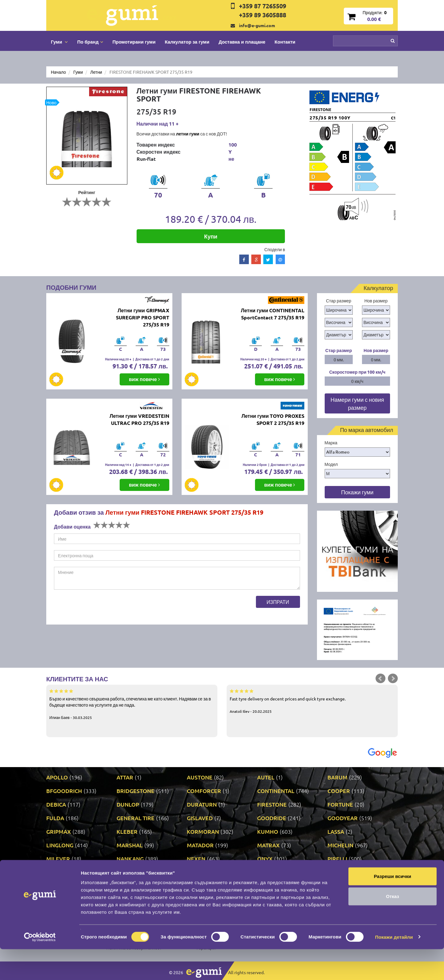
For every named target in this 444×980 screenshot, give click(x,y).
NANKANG (130, 859)
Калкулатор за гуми (187, 42)
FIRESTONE (272, 804)
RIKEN (195, 872)
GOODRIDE (272, 818)
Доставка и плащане (242, 42)
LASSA (336, 831)
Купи (211, 236)
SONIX (55, 886)
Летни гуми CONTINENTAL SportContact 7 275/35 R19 (273, 314)
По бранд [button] (90, 42)
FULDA (55, 818)
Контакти (285, 42)
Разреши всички (392, 907)
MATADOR (200, 845)
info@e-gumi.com (257, 25)
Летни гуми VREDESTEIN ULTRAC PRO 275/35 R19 (139, 419)
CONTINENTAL (276, 791)
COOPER (339, 791)
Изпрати (278, 602)
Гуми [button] (59, 42)
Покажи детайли (394, 968)
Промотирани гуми (134, 42)
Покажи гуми (357, 492)
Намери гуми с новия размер (357, 403)
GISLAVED (200, 818)
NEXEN (196, 859)
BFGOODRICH (64, 791)
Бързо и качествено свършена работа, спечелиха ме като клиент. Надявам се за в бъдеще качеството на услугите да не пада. (132, 704)
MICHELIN (340, 845)
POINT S (57, 872)
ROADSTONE (274, 872)
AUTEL (266, 777)
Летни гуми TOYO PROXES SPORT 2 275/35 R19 (273, 419)
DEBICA (56, 804)
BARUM (337, 777)
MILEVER (58, 859)
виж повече (144, 379)
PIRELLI (337, 859)
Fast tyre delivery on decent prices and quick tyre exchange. (312, 701)
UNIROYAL (341, 886)
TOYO (194, 886)
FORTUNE (340, 804)
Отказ (393, 927)
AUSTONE (200, 777)
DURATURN (202, 804)
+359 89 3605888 (263, 15)
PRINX (125, 872)
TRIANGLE (270, 886)
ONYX (265, 859)
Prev (380, 679)
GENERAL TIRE (136, 818)
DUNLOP (128, 804)
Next (393, 679)
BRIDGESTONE (136, 791)
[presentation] (101, 608)
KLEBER (127, 831)
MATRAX (268, 845)
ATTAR (125, 777)
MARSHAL (130, 845)
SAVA (334, 872)
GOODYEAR (343, 818)
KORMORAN (203, 831)
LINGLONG (60, 845)
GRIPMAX (59, 831)
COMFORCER (204, 791)
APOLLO (57, 777)
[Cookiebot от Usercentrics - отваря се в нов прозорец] (40, 968)
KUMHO (268, 831)
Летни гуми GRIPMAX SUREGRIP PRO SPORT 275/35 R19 (143, 317)
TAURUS (127, 886)
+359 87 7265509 (263, 6)
